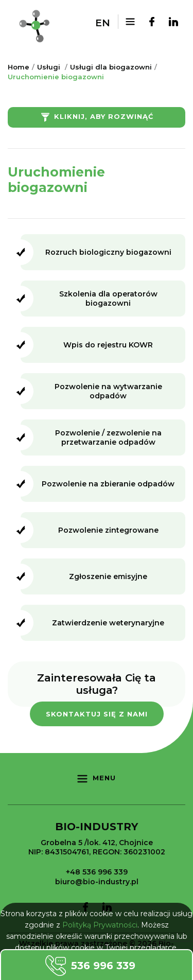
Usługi (49, 67)
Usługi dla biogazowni (111, 67)
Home (19, 67)
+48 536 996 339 (97, 872)
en (103, 23)
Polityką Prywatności (100, 925)
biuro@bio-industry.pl (97, 882)
